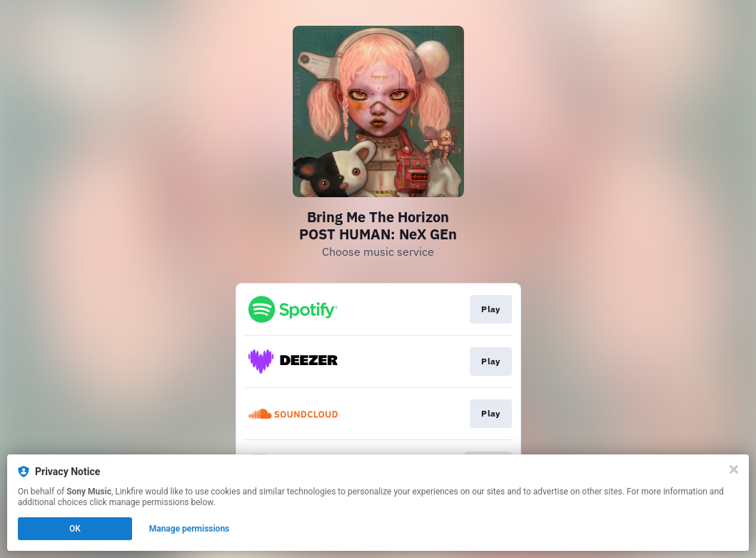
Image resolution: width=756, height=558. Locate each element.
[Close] (734, 469)
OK (75, 529)
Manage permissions (190, 529)
